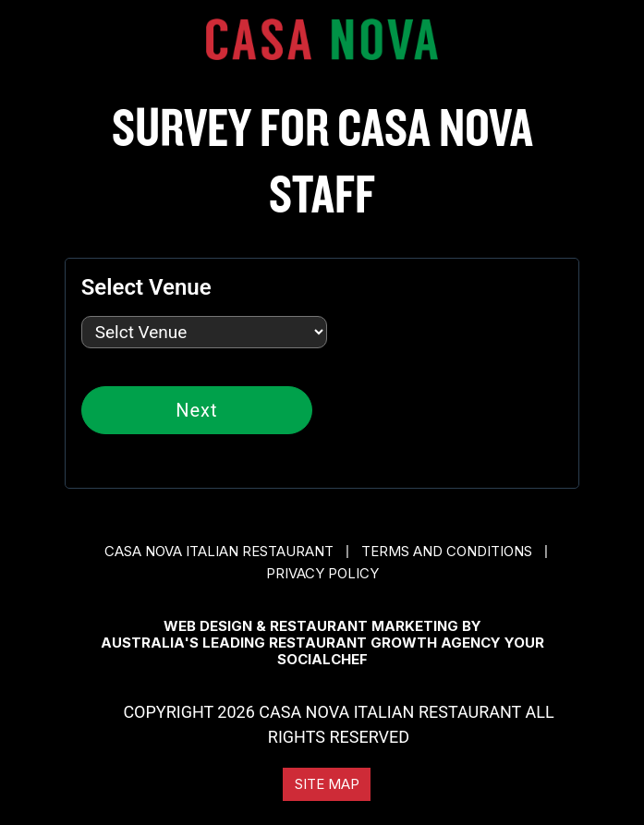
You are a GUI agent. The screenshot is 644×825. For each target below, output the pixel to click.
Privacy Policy (322, 573)
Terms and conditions (447, 551)
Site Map (327, 784)
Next (196, 410)
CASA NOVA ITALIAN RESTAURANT (219, 551)
